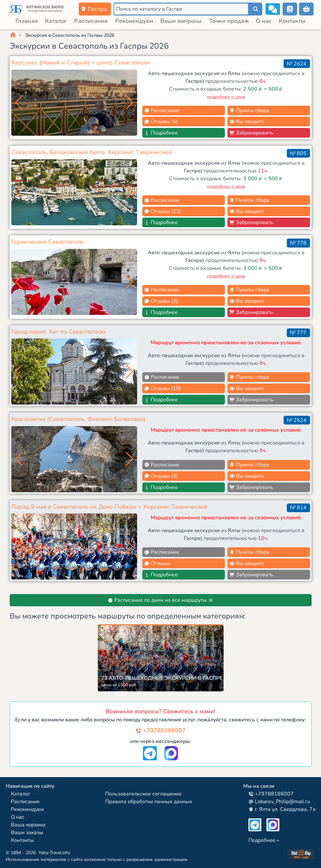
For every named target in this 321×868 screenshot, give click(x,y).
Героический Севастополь (48, 242)
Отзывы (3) (161, 301)
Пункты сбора (249, 111)
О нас (264, 21)
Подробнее (161, 133)
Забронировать (251, 133)
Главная (27, 21)
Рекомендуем (134, 21)
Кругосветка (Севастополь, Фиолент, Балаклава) (78, 419)
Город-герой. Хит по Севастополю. (59, 332)
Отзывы (157, 563)
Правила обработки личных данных (149, 802)
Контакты (292, 21)
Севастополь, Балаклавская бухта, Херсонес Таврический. (92, 152)
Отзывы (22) (163, 211)
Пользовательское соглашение (143, 794)
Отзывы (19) (163, 388)
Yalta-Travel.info (54, 853)
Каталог (56, 21)
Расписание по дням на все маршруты (160, 600)
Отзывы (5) (161, 122)
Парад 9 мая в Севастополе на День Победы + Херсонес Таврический (109, 507)
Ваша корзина (28, 825)
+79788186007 (160, 730)
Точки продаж (229, 21)
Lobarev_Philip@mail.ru (279, 802)
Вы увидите (247, 122)
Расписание (91, 21)
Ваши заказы (27, 833)
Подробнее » (264, 840)
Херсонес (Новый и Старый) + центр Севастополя (81, 63)
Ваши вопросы (181, 21)
